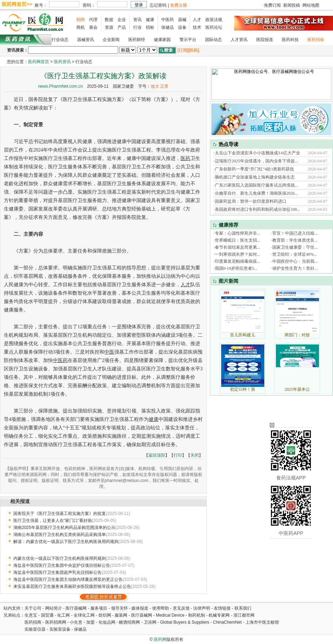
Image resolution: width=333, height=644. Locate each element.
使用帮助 (161, 608)
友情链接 (222, 608)
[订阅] (183, 50)
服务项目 (99, 608)
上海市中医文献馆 (262, 622)
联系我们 (243, 608)
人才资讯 (239, 40)
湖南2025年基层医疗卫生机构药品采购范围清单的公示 (64, 528)
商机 (81, 27)
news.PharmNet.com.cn (60, 86)
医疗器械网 (76, 608)
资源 (109, 27)
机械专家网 (219, 615)
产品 (122, 27)
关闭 (195, 455)
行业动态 (60, 40)
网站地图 (311, 5)
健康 (150, 20)
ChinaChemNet (227, 622)
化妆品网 (107, 622)
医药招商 (33, 622)
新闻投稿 (292, 5)
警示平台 (188, 40)
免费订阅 (272, 5)
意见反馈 (181, 608)
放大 (155, 86)
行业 (137, 27)
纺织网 (105, 615)
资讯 (137, 20)
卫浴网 (151, 622)
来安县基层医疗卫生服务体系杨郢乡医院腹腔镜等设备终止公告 (72, 586)
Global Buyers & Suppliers (185, 622)
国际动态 (213, 40)
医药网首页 (39, 62)
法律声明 (202, 608)
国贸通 (47, 615)
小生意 (76, 622)
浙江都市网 (244, 615)
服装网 (121, 615)
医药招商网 (56, 622)
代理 (93, 20)
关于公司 (33, 608)
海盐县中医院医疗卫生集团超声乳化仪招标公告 (57, 572)
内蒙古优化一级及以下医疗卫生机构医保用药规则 (60, 558)
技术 (197, 27)
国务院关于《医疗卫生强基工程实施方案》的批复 (60, 514)
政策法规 (214, 20)
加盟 (91, 622)
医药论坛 (214, 27)
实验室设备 (60, 629)
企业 (122, 20)
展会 (93, 27)
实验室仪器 (35, 629)
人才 (197, 20)
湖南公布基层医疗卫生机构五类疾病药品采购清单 (60, 535)
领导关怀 (120, 608)
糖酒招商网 (129, 622)
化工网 (63, 615)
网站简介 (54, 608)
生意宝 (31, 615)
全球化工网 (84, 615)
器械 (182, 20)
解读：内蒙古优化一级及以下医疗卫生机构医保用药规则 (66, 542)
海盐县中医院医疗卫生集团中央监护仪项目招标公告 (62, 565)
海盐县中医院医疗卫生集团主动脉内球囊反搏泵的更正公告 (68, 579)
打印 (178, 455)
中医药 (168, 20)
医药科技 (290, 40)
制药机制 (197, 615)
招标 (150, 27)
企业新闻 (111, 40)
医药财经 (137, 40)
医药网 (160, 639)
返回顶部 (157, 455)
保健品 (168, 27)
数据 (109, 20)
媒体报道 (140, 608)
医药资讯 (62, 62)
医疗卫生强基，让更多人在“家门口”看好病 (53, 521)
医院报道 (265, 40)
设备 (182, 27)
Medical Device (170, 615)
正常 (164, 86)
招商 (81, 20)
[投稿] (194, 50)
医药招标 (316, 40)
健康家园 (162, 40)
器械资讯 (86, 40)
